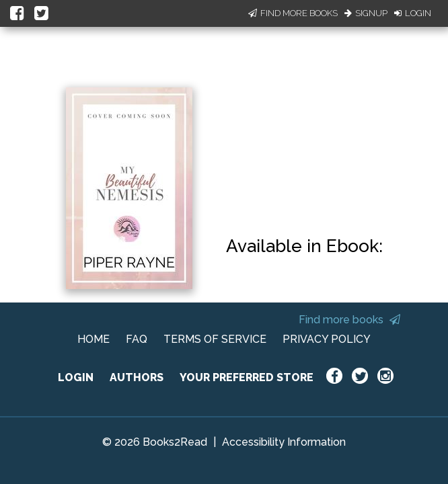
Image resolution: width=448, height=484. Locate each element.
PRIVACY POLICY (327, 339)
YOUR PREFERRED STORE (247, 377)
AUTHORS (137, 377)
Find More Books (293, 13)
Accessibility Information (284, 442)
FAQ (137, 339)
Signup (366, 13)
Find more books (349, 320)
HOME (94, 339)
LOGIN (76, 377)
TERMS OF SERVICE (215, 339)
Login (413, 13)
